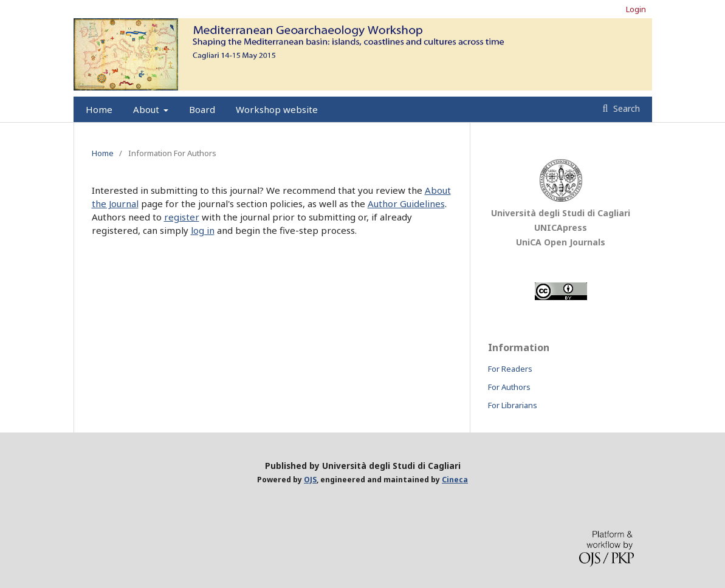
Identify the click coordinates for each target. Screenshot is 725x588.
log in (203, 230)
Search (625, 108)
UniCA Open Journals (561, 242)
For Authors (509, 387)
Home (99, 109)
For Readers (510, 369)
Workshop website (277, 109)
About (147, 109)
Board (202, 109)
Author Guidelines (406, 203)
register (182, 217)
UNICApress (561, 227)
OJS (310, 480)
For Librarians (513, 405)
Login (636, 9)
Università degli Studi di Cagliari (561, 213)
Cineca (455, 480)
